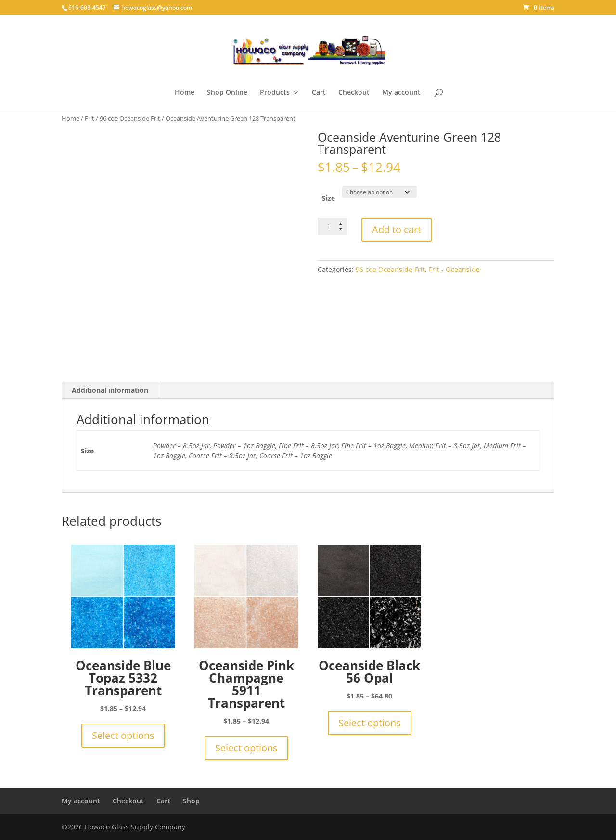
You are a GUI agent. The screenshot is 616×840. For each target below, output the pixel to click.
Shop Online (227, 93)
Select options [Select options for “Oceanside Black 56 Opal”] (370, 723)
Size (328, 198)
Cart (319, 93)
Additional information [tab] (110, 390)
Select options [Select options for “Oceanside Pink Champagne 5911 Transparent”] (246, 748)
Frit (90, 118)
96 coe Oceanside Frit (130, 118)
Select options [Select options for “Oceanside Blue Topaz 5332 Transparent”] (123, 735)
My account (401, 93)
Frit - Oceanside (454, 269)
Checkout (354, 93)
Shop (191, 801)
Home (185, 93)
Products (275, 93)
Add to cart (397, 229)
